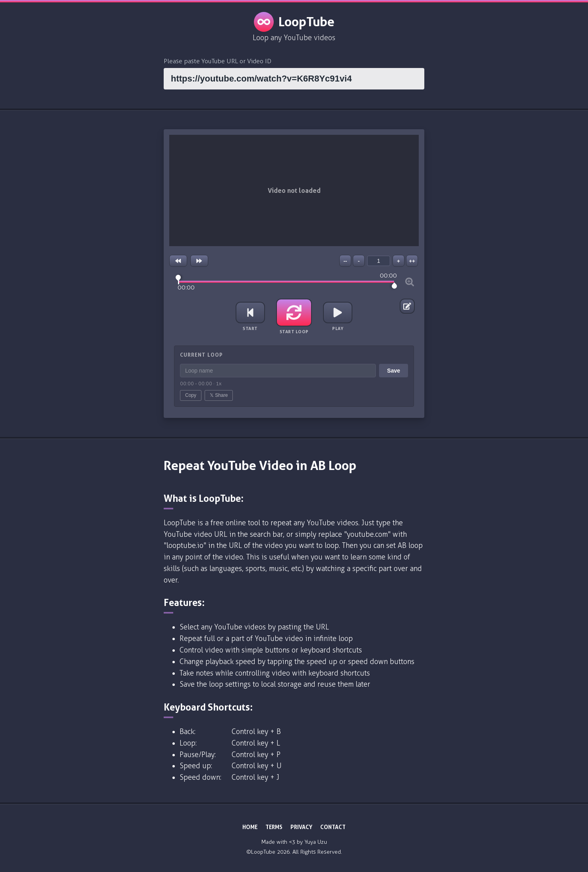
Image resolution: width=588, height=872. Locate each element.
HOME (250, 827)
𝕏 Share (219, 395)
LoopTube (294, 22)
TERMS (274, 827)
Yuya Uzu (316, 842)
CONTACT (333, 827)
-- (345, 261)
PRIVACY (301, 827)
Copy (191, 395)
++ (412, 261)
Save (394, 371)
